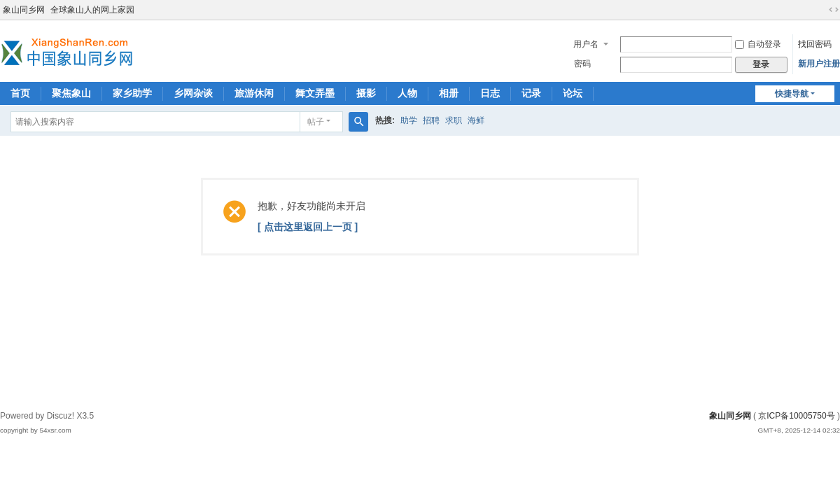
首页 (20, 93)
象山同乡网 (24, 10)
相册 (449, 93)
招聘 (431, 120)
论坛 (573, 93)
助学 (409, 120)
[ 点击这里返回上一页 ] (308, 227)
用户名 (586, 44)
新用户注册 (819, 64)
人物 (407, 93)
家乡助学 (132, 93)
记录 (531, 93)
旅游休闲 (254, 93)
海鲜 (476, 120)
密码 (582, 64)
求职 (454, 120)
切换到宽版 (834, 10)
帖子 (316, 122)
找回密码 (815, 44)
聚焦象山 (71, 93)
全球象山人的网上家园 (92, 10)
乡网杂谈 (193, 93)
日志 (490, 93)
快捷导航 (792, 94)
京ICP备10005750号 (796, 416)
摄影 (366, 93)
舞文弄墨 (315, 93)
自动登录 (758, 44)
